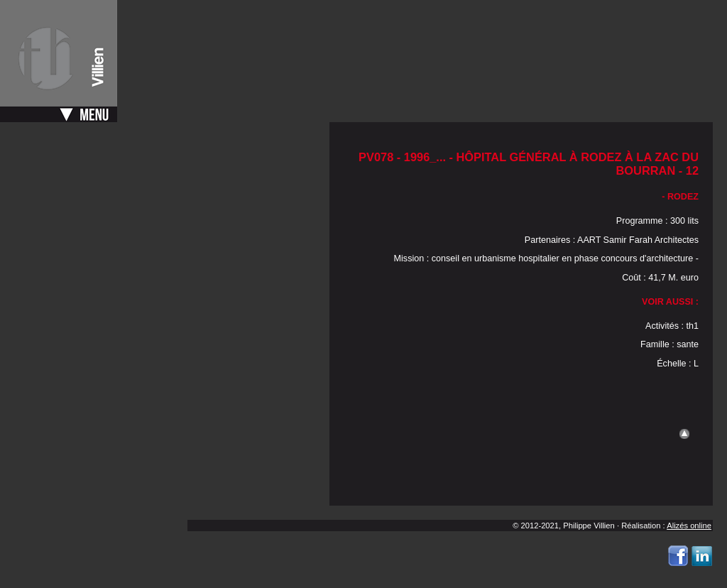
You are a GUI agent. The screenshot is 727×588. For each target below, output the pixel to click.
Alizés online (689, 526)
